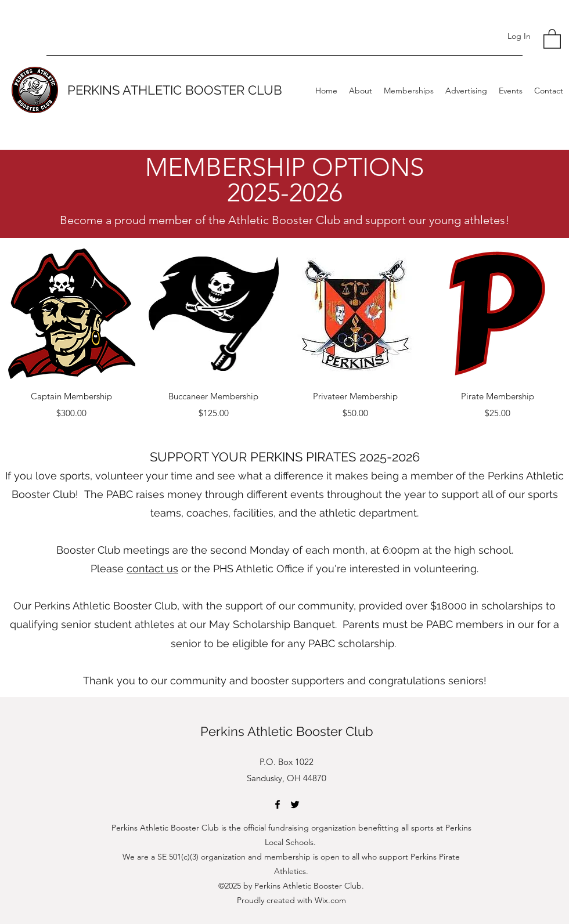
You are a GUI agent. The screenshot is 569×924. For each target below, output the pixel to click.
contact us (152, 569)
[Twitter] (295, 804)
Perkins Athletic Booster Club (287, 731)
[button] (552, 38)
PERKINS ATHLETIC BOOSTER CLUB (175, 90)
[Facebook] (278, 804)
